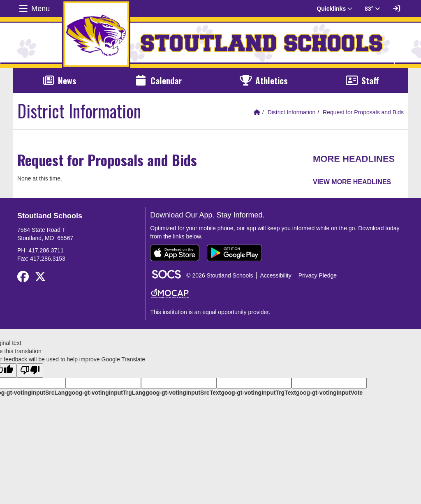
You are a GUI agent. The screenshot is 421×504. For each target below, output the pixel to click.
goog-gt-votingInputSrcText (183, 393)
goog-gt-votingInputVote (329, 393)
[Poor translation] (30, 371)
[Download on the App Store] (175, 253)
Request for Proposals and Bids (363, 112)
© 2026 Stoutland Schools (220, 275)
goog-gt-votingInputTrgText (258, 393)
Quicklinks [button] (334, 9)
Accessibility (275, 275)
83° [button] (372, 9)
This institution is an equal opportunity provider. (210, 312)
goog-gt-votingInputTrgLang (107, 393)
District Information (292, 112)
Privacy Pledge (318, 275)
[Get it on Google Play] (234, 253)
